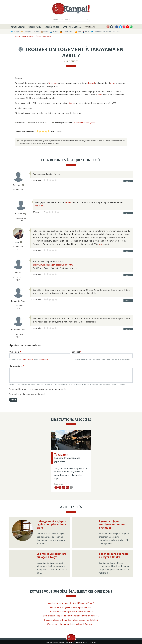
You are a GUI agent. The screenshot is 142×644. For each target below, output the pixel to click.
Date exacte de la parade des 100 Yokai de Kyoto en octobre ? (71, 616)
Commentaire (17, 366)
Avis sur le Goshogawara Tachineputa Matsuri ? (71, 607)
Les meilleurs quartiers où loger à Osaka (114, 555)
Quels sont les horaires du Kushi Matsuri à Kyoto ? (71, 603)
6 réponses (71, 61)
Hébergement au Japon (43, 36)
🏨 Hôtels (45, 32)
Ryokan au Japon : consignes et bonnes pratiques (112, 525)
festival (91, 83)
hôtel (69, 202)
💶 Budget (15, 32)
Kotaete (17, 36)
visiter (71, 103)
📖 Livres (117, 32)
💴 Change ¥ (26, 32)
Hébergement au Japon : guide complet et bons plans (52, 525)
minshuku (39, 206)
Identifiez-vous (28, 359)
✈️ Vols (36, 32)
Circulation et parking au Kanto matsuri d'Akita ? (71, 612)
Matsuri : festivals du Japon (84, 123)
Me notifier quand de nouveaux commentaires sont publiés (39, 389)
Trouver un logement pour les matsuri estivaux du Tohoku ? (71, 620)
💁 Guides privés (67, 32)
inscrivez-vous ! (44, 359)
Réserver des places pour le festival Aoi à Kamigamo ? (71, 624)
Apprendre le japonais (72, 27)
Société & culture (52, 27)
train (100, 95)
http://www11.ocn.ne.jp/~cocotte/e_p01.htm (53, 265)
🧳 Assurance (96, 32)
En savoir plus (92, 642)
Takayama (53, 83)
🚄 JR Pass (54, 32)
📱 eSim (86, 32)
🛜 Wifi (78, 32)
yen (101, 244)
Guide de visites (35, 27)
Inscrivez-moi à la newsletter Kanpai (28, 394)
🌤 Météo (107, 32)
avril (112, 83)
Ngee (17, 242)
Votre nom (15, 352)
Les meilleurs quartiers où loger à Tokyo (51, 555)
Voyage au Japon (18, 27)
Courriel (77, 352)
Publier (13, 400)
